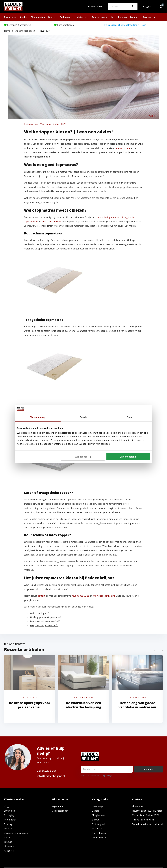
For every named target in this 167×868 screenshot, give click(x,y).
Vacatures (9, 851)
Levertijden (10, 811)
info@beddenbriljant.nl (104, 596)
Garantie (8, 829)
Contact (8, 838)
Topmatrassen (100, 17)
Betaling (8, 824)
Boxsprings (10, 17)
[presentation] (155, 651)
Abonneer (148, 769)
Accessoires (149, 17)
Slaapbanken (38, 17)
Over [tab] (129, 417)
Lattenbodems (119, 17)
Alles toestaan (128, 457)
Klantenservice (95, 7)
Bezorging (9, 815)
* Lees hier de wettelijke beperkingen (97, 776)
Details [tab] (83, 417)
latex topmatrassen (51, 222)
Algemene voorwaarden (16, 833)
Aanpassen (83, 457)
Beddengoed (66, 17)
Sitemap (8, 842)
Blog (6, 807)
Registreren (57, 807)
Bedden (23, 17)
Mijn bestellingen (60, 811)
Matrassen (82, 17)
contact (41, 596)
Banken (52, 17)
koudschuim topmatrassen (108, 217)
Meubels (135, 17)
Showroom (10, 847)
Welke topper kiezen (25, 31)
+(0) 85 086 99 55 (81, 596)
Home (7, 31)
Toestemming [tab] (38, 417)
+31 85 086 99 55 (47, 772)
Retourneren (10, 820)
